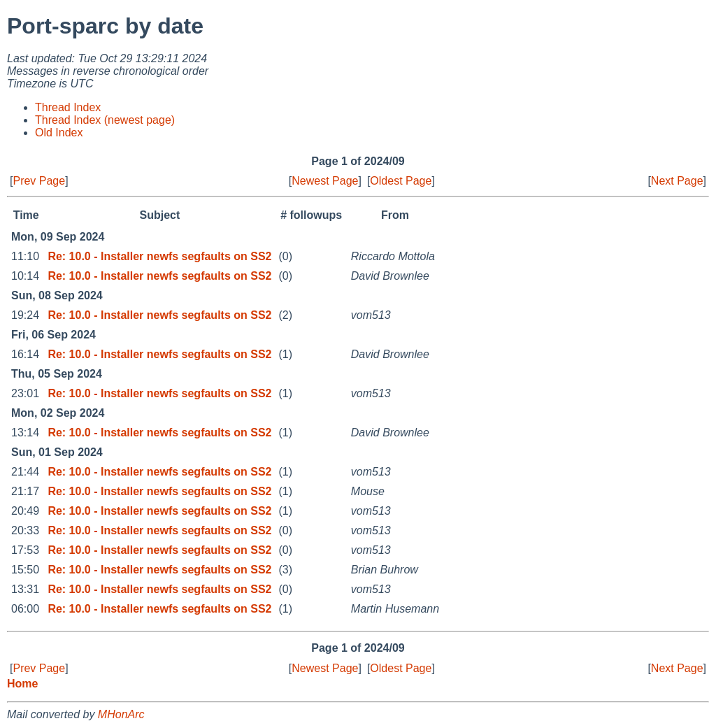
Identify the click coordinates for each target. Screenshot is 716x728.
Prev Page (39, 181)
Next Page (677, 181)
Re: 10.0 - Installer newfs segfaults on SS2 (159, 256)
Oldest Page (401, 181)
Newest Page (325, 181)
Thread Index (68, 107)
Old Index (59, 133)
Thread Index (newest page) (105, 120)
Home (22, 684)
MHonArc (121, 714)
